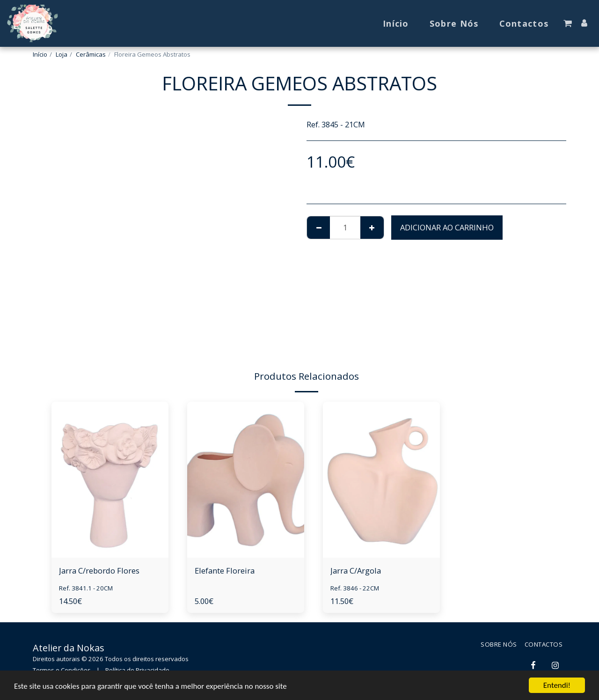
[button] (568, 23)
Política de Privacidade (137, 670)
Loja (62, 54)
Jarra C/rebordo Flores (99, 571)
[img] (110, 480)
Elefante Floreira (225, 571)
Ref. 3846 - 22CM (355, 588)
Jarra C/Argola (356, 571)
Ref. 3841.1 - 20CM (86, 588)
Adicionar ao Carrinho (447, 227)
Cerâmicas (91, 54)
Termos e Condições (62, 670)
